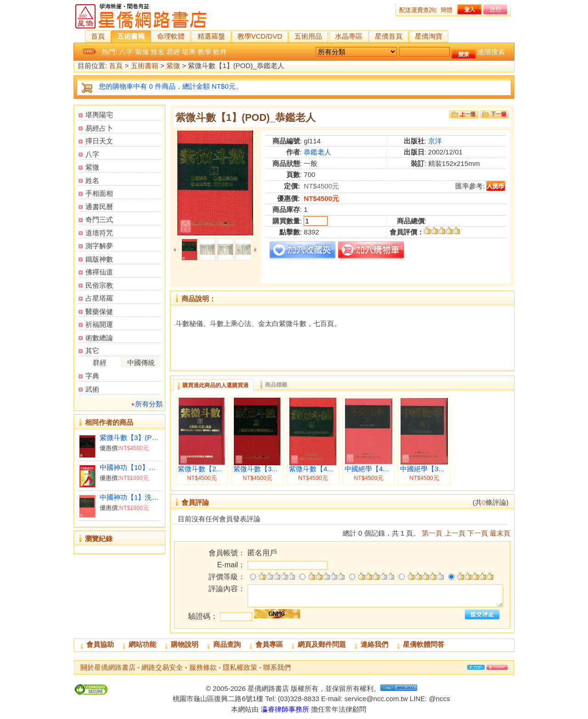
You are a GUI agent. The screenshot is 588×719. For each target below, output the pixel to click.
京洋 (435, 141)
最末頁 (500, 533)
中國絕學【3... (422, 469)
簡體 (447, 10)
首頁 (98, 36)
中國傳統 (141, 362)
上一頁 (455, 533)
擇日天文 (99, 141)
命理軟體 (171, 36)
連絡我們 (374, 644)
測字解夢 (99, 246)
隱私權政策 (240, 667)
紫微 (142, 52)
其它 (92, 351)
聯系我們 (277, 667)
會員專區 (269, 644)
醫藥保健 (99, 311)
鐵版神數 (99, 259)
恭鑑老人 (317, 152)
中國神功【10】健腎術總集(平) (130, 467)
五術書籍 (131, 36)
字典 (92, 376)
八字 (126, 52)
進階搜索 (491, 52)
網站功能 (142, 644)
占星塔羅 (99, 298)
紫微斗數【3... (255, 469)
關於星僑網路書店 (108, 667)
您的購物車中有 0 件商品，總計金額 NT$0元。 (171, 86)
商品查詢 (227, 644)
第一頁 (432, 533)
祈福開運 (99, 324)
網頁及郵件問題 (322, 644)
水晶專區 (349, 36)
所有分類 (149, 404)
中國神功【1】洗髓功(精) (130, 497)
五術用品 (308, 36)
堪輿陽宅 (99, 115)
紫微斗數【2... (200, 469)
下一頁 (478, 533)
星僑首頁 (389, 36)
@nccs (439, 699)
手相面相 (99, 193)
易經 (173, 52)
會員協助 (100, 644)
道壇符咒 (99, 233)
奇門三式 (99, 220)
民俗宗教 (99, 285)
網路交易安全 (162, 667)
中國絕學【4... (367, 469)
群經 (100, 362)
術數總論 (99, 338)
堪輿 (189, 52)
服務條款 (203, 667)
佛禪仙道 (99, 272)
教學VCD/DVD (260, 36)
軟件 (220, 52)
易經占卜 (99, 128)
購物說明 (185, 644)
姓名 (158, 52)
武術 (92, 389)
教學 (204, 52)
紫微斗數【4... (311, 469)
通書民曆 (99, 207)
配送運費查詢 (417, 10)
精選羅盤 (211, 36)
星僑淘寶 (429, 36)
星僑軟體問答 (424, 644)
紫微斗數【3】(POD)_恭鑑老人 (130, 437)
